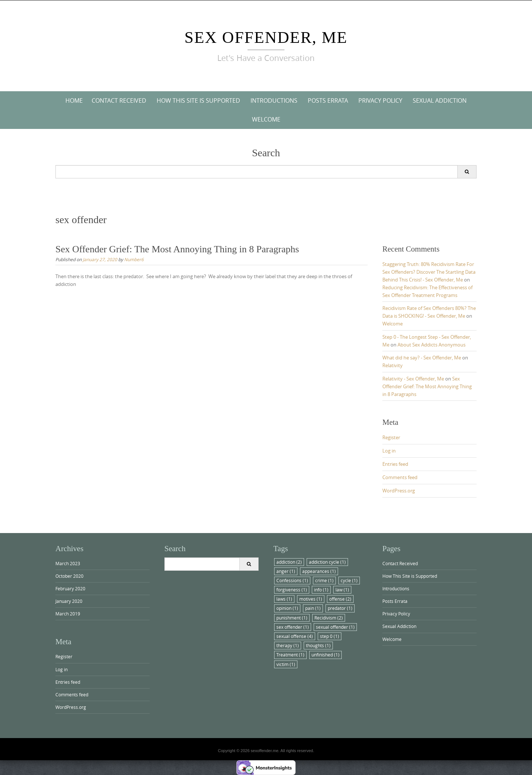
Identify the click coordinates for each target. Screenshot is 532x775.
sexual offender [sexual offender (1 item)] (335, 627)
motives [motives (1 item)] (311, 599)
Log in (389, 451)
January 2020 (69, 601)
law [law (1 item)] (342, 590)
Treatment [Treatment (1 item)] (290, 655)
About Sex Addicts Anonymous (432, 345)
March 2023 (68, 563)
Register (391, 437)
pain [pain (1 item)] (313, 608)
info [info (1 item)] (321, 590)
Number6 (134, 259)
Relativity (393, 365)
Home (74, 100)
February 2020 (70, 588)
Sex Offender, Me (266, 37)
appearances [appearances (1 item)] (319, 571)
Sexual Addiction (440, 100)
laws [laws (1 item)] (284, 599)
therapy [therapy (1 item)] (288, 645)
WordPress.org (399, 491)
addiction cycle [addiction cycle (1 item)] (327, 562)
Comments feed (400, 477)
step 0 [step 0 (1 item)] (330, 636)
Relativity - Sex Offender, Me (413, 379)
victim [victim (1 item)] (286, 664)
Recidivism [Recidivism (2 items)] (329, 618)
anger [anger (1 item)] (286, 571)
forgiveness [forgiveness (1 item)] (292, 590)
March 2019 (68, 614)
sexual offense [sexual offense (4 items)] (295, 636)
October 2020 (69, 576)
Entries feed (395, 464)
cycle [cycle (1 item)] (349, 580)
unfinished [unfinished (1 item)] (325, 655)
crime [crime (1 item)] (324, 580)
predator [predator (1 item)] (340, 608)
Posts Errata (328, 100)
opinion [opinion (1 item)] (287, 608)
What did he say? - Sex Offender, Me (422, 358)
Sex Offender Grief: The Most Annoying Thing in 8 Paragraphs (177, 249)
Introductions (274, 100)
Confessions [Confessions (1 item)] (292, 580)
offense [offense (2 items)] (340, 599)
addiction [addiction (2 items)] (289, 562)
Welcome (266, 119)
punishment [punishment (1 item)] (292, 618)
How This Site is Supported (198, 100)
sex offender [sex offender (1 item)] (293, 627)
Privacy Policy (380, 100)
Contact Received (119, 100)
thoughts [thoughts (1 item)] (318, 645)
